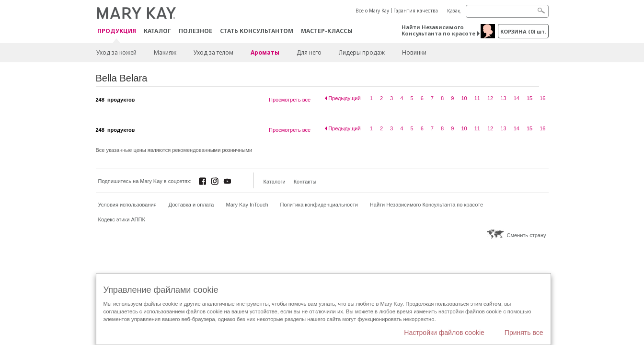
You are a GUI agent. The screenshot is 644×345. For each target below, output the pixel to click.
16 (542, 98)
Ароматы (265, 52)
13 (503, 98)
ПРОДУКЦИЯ (117, 31)
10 (464, 98)
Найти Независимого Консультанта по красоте (438, 30)
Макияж (165, 52)
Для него (309, 52)
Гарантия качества (416, 11)
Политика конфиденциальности (319, 205)
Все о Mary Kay (372, 11)
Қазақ (454, 11)
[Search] (507, 11)
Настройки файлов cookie (444, 333)
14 (517, 98)
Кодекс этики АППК (122, 219)
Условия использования (127, 205)
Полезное (195, 31)
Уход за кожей (116, 52)
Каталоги (275, 182)
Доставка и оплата (191, 205)
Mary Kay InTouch (247, 205)
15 (529, 98)
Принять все (524, 333)
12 (490, 98)
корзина (523, 31)
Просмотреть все (290, 100)
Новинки (414, 52)
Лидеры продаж (362, 52)
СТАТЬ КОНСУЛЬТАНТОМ (257, 31)
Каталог (157, 31)
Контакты (305, 182)
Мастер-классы (327, 31)
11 (477, 98)
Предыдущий (344, 98)
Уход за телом (213, 52)
